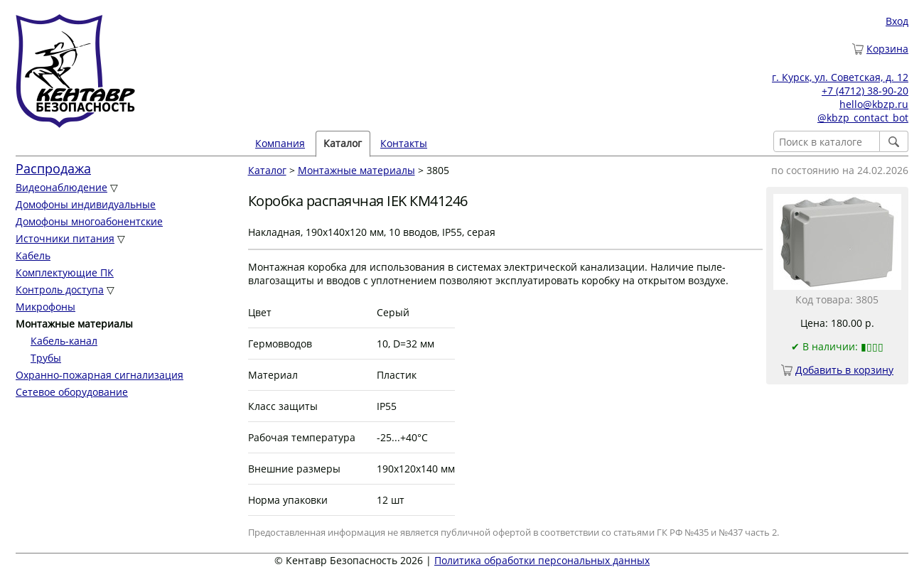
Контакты (404, 143)
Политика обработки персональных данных (542, 560)
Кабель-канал (64, 341)
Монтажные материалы (356, 170)
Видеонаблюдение (61, 187)
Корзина (887, 49)
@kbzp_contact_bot (863, 118)
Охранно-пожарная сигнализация (100, 375)
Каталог (343, 143)
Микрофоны (45, 307)
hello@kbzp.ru (874, 104)
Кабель (33, 255)
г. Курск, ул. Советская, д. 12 (840, 77)
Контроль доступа (60, 290)
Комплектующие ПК (65, 272)
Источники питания (65, 238)
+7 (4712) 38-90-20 (865, 91)
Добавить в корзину (844, 370)
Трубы (46, 358)
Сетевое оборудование (72, 392)
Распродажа (53, 168)
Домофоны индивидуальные (86, 204)
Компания (280, 143)
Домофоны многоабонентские (89, 221)
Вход (897, 21)
